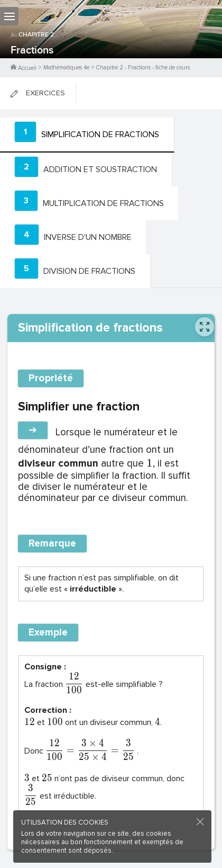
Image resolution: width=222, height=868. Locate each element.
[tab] (87, 135)
